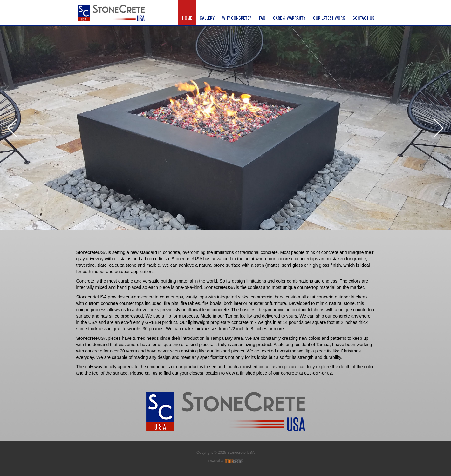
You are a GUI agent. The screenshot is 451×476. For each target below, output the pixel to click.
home (187, 18)
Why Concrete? (237, 18)
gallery (207, 18)
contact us (363, 18)
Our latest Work (329, 18)
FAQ (262, 18)
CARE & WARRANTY (289, 18)
